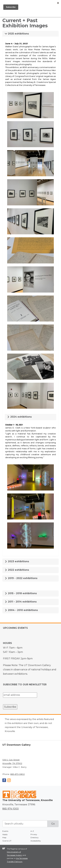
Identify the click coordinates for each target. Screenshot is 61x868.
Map (4, 837)
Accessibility (36, 841)
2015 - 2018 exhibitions (21, 593)
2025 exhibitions (17, 34)
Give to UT (7, 841)
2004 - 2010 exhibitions (21, 610)
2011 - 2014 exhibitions (21, 602)
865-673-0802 (17, 774)
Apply (5, 834)
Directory (35, 837)
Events (5, 831)
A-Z (32, 831)
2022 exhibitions (17, 570)
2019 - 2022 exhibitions (21, 578)
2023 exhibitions (17, 561)
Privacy (34, 834)
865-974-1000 (11, 809)
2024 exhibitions (19, 417)
